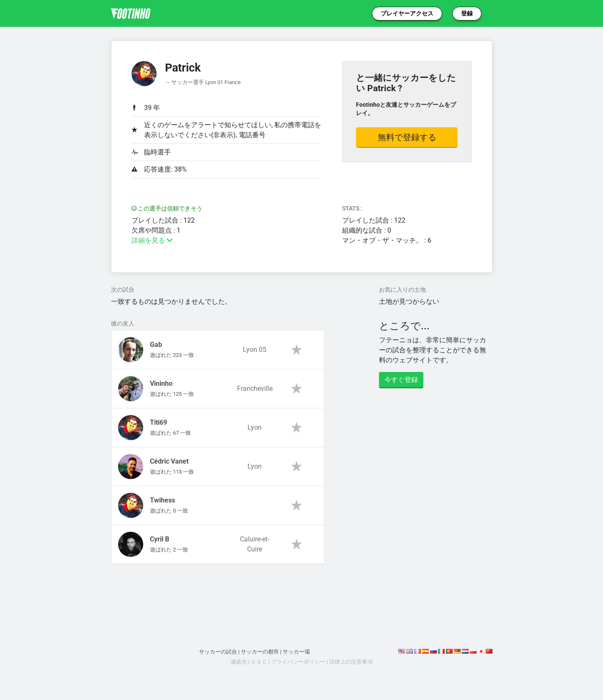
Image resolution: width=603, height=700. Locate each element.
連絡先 (239, 662)
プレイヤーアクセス (407, 13)
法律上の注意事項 (351, 662)
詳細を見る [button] (152, 240)
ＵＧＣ (259, 662)
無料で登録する (407, 137)
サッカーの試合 (218, 652)
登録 (467, 13)
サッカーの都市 (260, 652)
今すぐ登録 (401, 380)
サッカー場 (296, 652)
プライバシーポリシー (298, 662)
